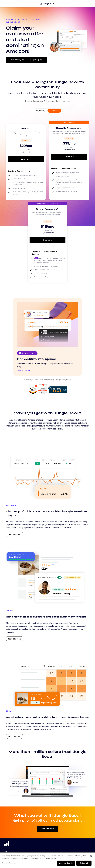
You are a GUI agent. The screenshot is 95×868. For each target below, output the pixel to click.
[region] (47, 860)
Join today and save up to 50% (26, 60)
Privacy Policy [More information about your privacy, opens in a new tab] (50, 858)
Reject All (84, 863)
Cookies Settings (9, 863)
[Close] (91, 856)
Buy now (26, 159)
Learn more (24, 370)
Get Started (15, 534)
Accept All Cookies (66, 863)
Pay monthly (41, 111)
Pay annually (54, 111)
